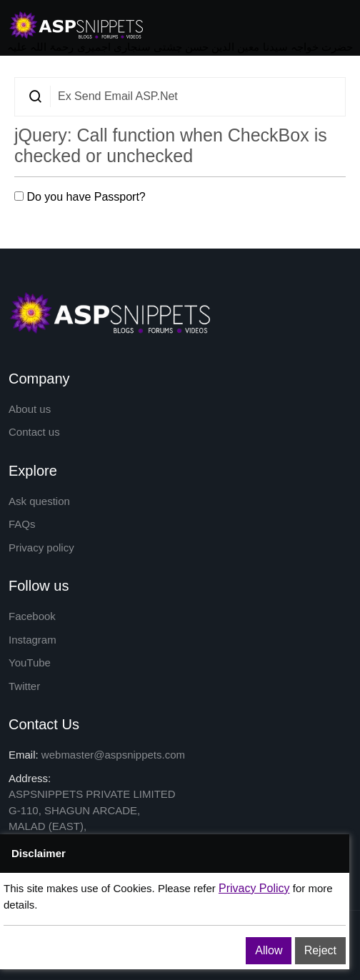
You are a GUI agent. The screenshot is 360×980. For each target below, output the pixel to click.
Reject (320, 950)
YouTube (30, 662)
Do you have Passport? (80, 197)
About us (30, 409)
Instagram (32, 640)
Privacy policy (41, 547)
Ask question (39, 501)
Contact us (34, 432)
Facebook (32, 616)
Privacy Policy (254, 888)
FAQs (22, 524)
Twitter (24, 686)
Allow (269, 950)
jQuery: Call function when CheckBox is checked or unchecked (171, 145)
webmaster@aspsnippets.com (113, 755)
